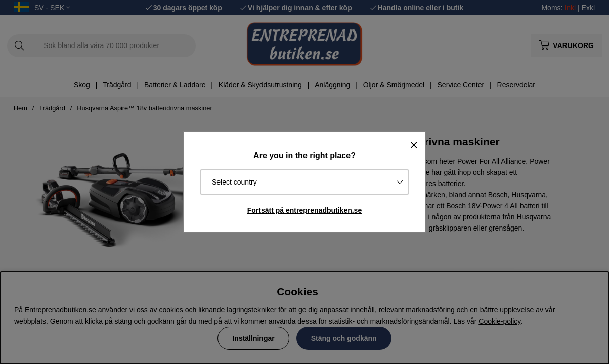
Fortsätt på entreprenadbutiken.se (304, 210)
